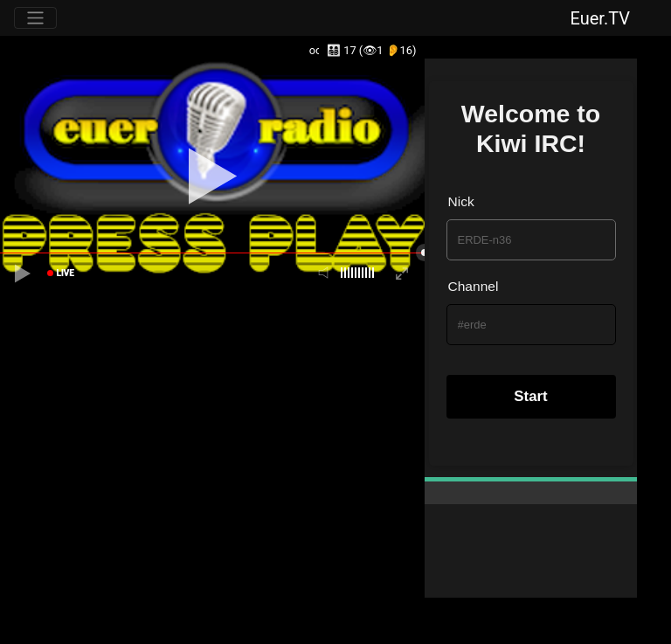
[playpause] (23, 274)
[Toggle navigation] (35, 18)
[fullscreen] (402, 274)
